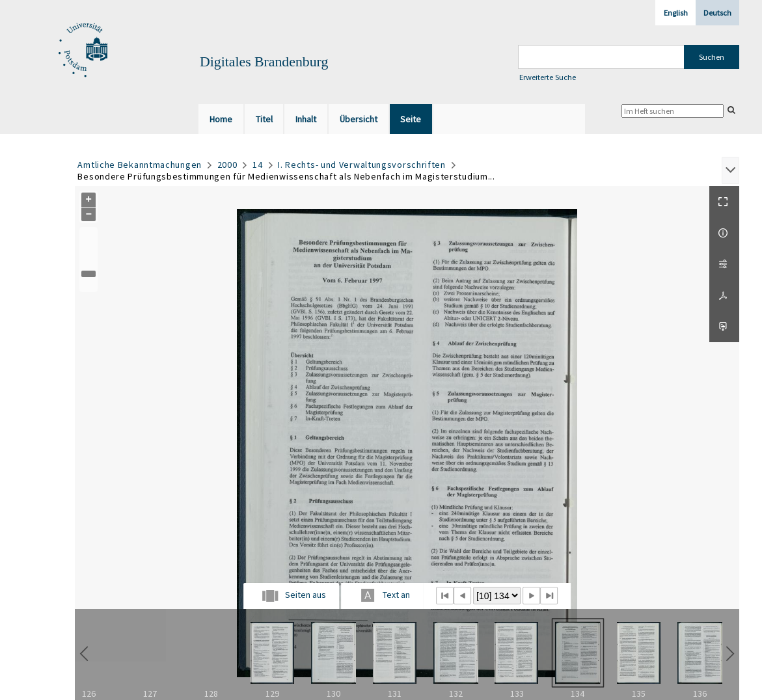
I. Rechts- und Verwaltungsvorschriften (362, 165)
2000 (227, 165)
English (676, 13)
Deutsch (717, 13)
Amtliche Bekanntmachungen (140, 165)
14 (257, 165)
